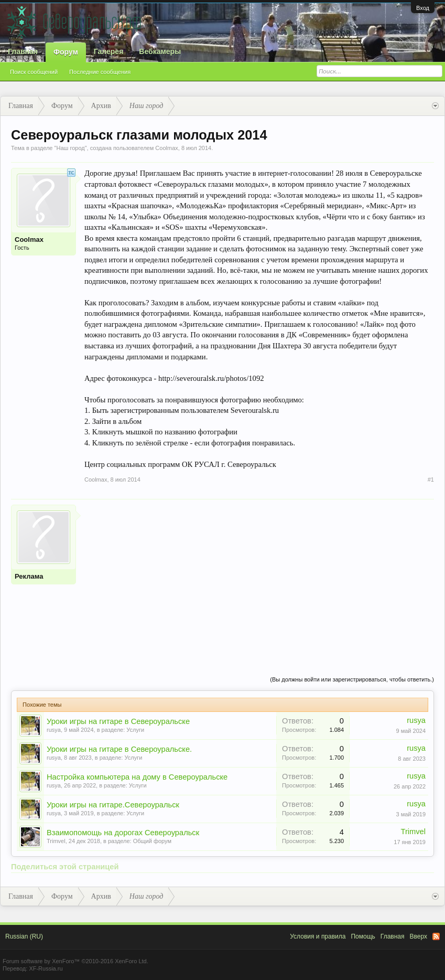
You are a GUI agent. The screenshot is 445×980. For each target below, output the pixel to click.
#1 (431, 480)
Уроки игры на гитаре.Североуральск (113, 805)
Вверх (419, 936)
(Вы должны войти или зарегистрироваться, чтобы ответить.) (352, 679)
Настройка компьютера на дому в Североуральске (137, 777)
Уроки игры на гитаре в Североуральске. (119, 749)
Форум (66, 52)
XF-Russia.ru (46, 968)
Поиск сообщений (34, 72)
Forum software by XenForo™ (75, 961)
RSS (436, 936)
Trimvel (56, 841)
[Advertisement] (259, 578)
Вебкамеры (160, 51)
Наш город (70, 148)
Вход (423, 8)
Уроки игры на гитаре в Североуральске (118, 721)
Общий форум (152, 841)
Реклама (29, 576)
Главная (23, 51)
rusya (54, 730)
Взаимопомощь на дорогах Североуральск (123, 833)
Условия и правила (318, 936)
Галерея (109, 51)
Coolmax (166, 148)
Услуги (135, 730)
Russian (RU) (24, 936)
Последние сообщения (100, 72)
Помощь (363, 936)
